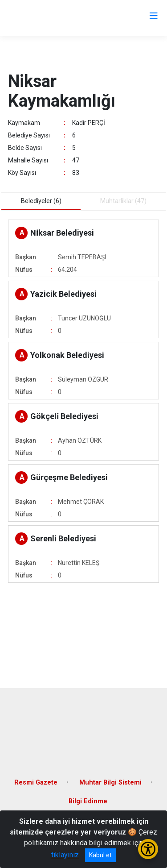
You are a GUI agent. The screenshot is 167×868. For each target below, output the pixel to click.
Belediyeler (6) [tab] (41, 201)
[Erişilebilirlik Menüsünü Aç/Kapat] (148, 849)
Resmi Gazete (36, 783)
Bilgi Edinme (88, 801)
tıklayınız (65, 855)
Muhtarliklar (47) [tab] (123, 201)
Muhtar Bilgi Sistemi (110, 783)
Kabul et (100, 855)
